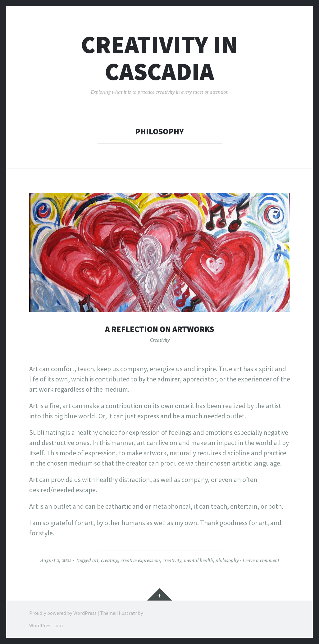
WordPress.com (46, 625)
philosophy (227, 560)
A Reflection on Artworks (159, 329)
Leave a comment (261, 560)
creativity (172, 560)
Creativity (160, 340)
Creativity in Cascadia (159, 58)
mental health (198, 560)
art (95, 560)
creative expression (140, 560)
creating (109, 560)
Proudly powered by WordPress (63, 613)
